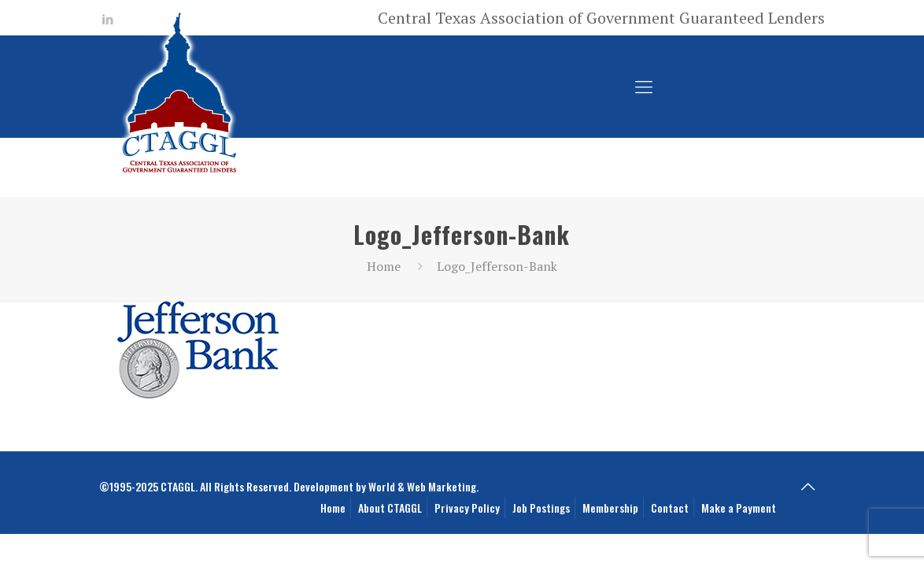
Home (384, 266)
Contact (670, 508)
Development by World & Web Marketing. (386, 486)
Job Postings (541, 508)
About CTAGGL (390, 508)
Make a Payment (739, 508)
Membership (610, 508)
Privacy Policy (467, 508)
